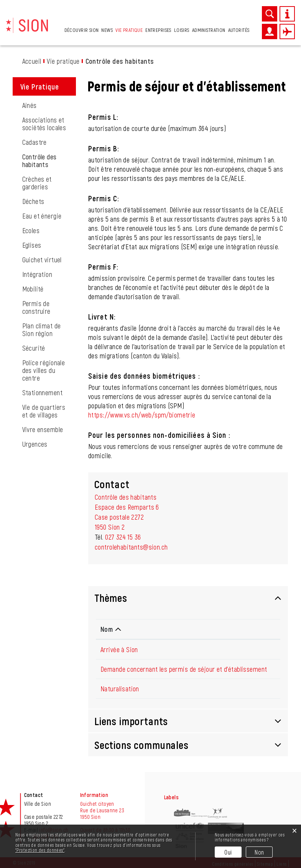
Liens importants (131, 721)
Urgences (35, 444)
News (107, 30)
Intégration (37, 274)
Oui (228, 852)
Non (259, 852)
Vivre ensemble (43, 429)
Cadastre (35, 142)
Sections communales (141, 745)
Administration (209, 30)
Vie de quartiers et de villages (44, 411)
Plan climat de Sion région (42, 330)
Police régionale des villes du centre (44, 370)
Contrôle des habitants (49, 161)
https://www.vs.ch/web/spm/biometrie (142, 415)
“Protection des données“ (40, 850)
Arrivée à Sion (119, 649)
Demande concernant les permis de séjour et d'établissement (184, 669)
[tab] (188, 598)
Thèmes (111, 598)
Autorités (239, 30)
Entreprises (158, 30)
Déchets (33, 201)
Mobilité (33, 289)
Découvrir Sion (82, 30)
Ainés (30, 105)
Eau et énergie (42, 216)
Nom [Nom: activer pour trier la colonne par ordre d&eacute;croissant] (107, 629)
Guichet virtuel (42, 260)
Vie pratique (129, 30)
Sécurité (34, 348)
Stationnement (42, 393)
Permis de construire (36, 307)
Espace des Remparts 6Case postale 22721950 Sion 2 (127, 517)
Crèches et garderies (37, 183)
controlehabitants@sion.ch (131, 547)
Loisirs (182, 30)
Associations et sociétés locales (44, 124)
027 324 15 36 (123, 537)
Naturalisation (120, 689)
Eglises (32, 245)
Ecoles (31, 230)
